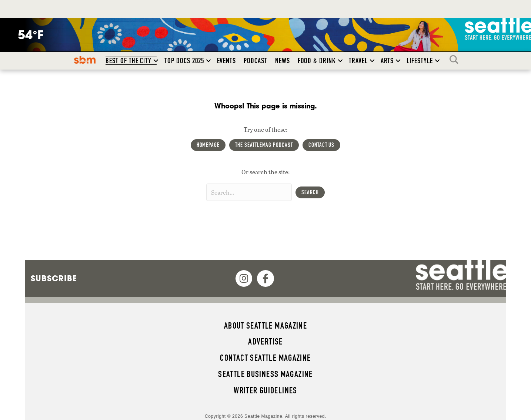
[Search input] (249, 192)
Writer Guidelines (265, 390)
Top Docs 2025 (184, 61)
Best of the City (128, 61)
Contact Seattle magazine (265, 358)
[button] (156, 61)
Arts (387, 61)
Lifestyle (420, 61)
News (283, 61)
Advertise (265, 342)
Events (227, 61)
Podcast (256, 61)
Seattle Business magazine (265, 374)
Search (456, 60)
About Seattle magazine (265, 326)
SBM (85, 60)
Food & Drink (317, 61)
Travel (358, 61)
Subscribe (54, 278)
